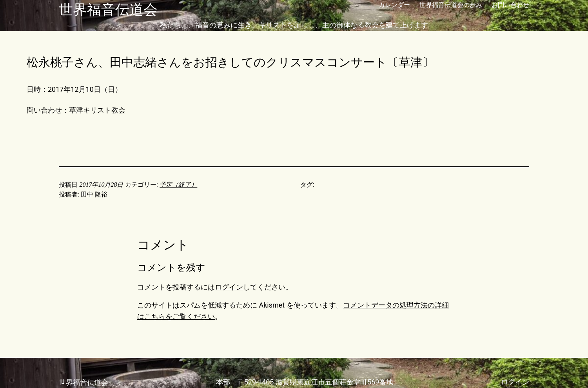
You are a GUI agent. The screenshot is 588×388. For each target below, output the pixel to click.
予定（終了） (178, 185)
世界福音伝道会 (108, 10)
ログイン (229, 287)
